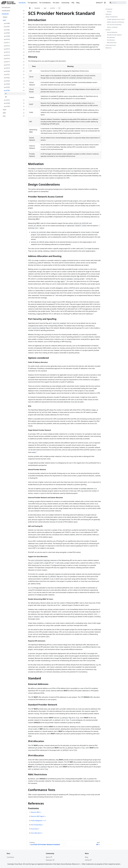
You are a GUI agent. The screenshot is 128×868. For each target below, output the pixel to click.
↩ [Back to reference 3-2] (45, 821)
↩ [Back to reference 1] (41, 812)
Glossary (109, 12)
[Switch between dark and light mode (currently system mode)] (105, 3)
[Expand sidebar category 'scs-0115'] (24, 55)
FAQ (73, 3)
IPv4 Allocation (111, 40)
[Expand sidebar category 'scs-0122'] (24, 78)
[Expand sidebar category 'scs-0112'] (24, 46)
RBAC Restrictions (112, 43)
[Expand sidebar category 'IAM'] (24, 113)
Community (65, 3)
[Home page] (30, 8)
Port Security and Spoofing (114, 25)
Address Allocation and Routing (115, 22)
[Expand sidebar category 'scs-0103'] (24, 33)
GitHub (99, 3)
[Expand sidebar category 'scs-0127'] (24, 100)
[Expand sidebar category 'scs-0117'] (24, 62)
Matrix (49, 857)
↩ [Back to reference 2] (45, 816)
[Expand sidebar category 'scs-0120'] (24, 71)
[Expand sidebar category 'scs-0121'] (24, 74)
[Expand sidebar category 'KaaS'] (24, 110)
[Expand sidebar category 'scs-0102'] (24, 30)
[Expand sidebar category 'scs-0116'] (24, 59)
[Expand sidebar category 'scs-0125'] (24, 87)
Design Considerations (112, 17)
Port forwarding (36, 825)
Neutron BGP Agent (38, 816)
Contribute (10, 857)
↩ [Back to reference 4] (42, 825)
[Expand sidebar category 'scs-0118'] (24, 65)
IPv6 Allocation (111, 37)
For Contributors (45, 3)
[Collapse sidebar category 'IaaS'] (24, 20)
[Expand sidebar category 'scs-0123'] (24, 81)
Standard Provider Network (114, 35)
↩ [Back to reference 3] (43, 821)
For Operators (33, 3)
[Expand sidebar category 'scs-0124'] (24, 84)
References (109, 48)
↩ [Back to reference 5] (39, 829)
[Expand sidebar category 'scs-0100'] (24, 23)
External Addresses (112, 32)
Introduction (109, 9)
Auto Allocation (36, 833)
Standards (22, 3)
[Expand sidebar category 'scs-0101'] (24, 27)
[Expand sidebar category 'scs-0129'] (24, 106)
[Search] (118, 3)
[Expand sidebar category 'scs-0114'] (24, 52)
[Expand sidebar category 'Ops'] (24, 116)
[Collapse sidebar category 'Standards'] (24, 14)
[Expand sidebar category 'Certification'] (24, 11)
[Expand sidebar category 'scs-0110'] (24, 39)
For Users (56, 3)
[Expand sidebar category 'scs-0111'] (24, 43)
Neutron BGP (35, 812)
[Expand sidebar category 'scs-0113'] (24, 49)
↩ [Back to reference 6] (42, 833)
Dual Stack (34, 829)
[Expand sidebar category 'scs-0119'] (24, 68)
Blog (78, 3)
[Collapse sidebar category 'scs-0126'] (24, 90)
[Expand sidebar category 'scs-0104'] (24, 36)
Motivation (108, 14)
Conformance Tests (111, 45)
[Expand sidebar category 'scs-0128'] (24, 103)
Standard (108, 30)
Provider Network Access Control (116, 19)
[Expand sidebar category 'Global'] (24, 17)
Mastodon (50, 860)
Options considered (112, 27)
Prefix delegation (37, 821)
